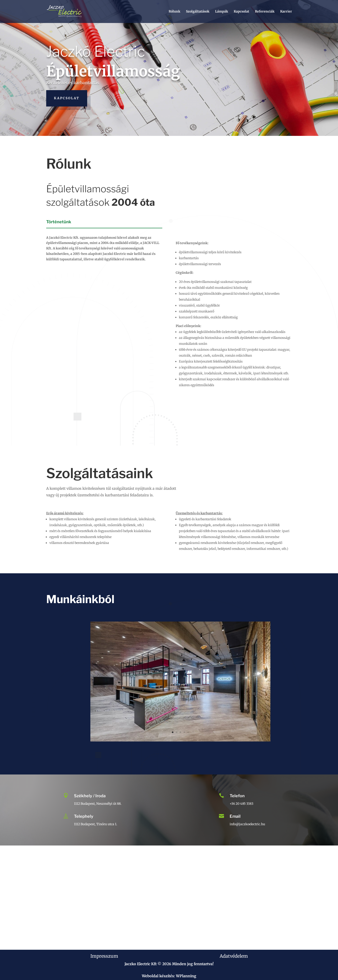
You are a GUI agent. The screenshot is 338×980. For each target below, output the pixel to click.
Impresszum (104, 956)
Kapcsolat (241, 12)
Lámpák (222, 12)
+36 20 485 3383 (241, 804)
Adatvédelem (234, 956)
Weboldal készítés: (158, 976)
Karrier (286, 12)
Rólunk (174, 12)
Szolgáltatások (198, 12)
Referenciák (265, 12)
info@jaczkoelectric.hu (247, 824)
